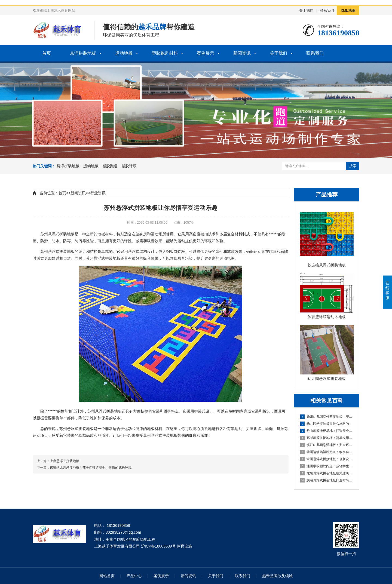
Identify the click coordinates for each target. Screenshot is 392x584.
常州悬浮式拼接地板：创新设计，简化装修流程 (327, 459)
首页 (47, 53)
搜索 (353, 166)
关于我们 (306, 10)
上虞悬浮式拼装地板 (65, 461)
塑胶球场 (129, 166)
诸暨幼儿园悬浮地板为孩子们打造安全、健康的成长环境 (91, 468)
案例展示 (206, 53)
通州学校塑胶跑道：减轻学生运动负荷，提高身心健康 (327, 466)
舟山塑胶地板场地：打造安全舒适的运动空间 (327, 431)
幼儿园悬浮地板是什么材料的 (325, 424)
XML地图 (348, 10)
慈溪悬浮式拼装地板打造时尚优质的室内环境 (327, 480)
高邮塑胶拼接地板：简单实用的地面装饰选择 (327, 438)
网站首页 (107, 576)
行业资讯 (98, 193)
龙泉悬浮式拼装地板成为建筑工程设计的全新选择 (327, 473)
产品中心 (134, 576)
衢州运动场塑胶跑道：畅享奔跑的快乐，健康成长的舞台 (327, 452)
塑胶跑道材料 (165, 53)
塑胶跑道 (110, 166)
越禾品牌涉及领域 (277, 576)
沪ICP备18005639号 (158, 546)
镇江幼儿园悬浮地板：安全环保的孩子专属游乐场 (327, 445)
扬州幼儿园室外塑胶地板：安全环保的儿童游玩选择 (327, 417)
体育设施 (184, 546)
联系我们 (327, 10)
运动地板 (124, 53)
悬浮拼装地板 (83, 53)
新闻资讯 (242, 53)
